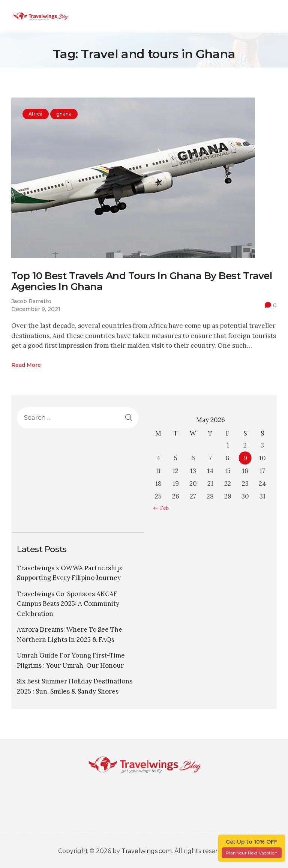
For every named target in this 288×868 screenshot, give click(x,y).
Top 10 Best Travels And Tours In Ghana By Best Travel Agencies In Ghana (142, 281)
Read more (26, 365)
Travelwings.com (147, 851)
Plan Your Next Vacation (252, 853)
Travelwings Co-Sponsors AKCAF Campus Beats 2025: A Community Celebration (68, 604)
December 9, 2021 (36, 309)
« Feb (163, 508)
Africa (36, 114)
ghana (64, 114)
